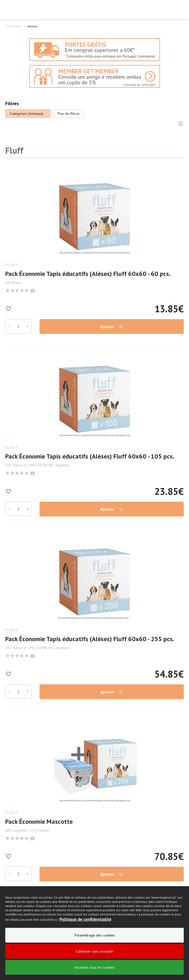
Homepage (13, 26)
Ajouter (112, 327)
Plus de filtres (68, 114)
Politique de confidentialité (85, 920)
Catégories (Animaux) (26, 114)
